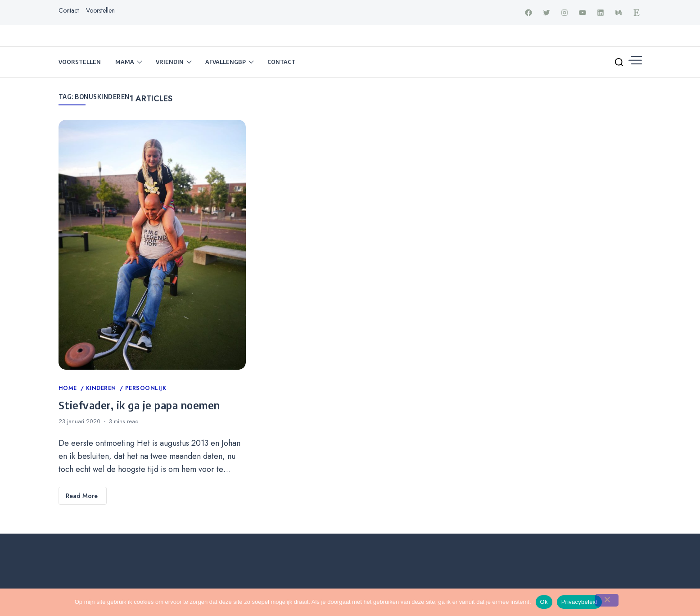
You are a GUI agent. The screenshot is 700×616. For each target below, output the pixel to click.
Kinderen (102, 389)
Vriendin (170, 63)
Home (69, 389)
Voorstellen (100, 11)
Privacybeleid (580, 602)
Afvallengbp (226, 63)
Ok (544, 602)
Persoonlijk (146, 389)
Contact (69, 11)
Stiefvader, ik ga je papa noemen (139, 405)
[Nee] (607, 600)
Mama (125, 63)
